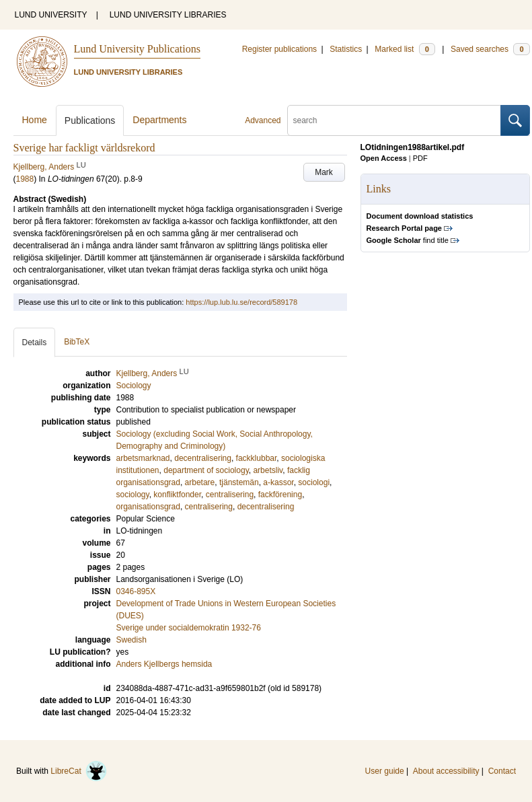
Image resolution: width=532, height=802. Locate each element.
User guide (385, 771)
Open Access (384, 158)
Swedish (131, 640)
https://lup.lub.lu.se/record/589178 (241, 302)
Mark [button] (324, 172)
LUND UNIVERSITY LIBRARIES (168, 15)
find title (408, 240)
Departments (159, 120)
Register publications (279, 49)
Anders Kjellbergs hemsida (164, 664)
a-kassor (278, 482)
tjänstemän (239, 482)
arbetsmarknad (143, 458)
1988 (25, 179)
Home (35, 120)
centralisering (230, 495)
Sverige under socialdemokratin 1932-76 (189, 628)
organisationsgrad (148, 507)
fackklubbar (257, 458)
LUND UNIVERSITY (51, 15)
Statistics (346, 49)
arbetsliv (268, 470)
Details (35, 342)
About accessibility (446, 771)
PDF (420, 158)
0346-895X (136, 591)
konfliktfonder (177, 495)
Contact (502, 771)
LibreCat (79, 771)
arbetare (200, 482)
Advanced (263, 120)
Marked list (405, 49)
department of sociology (206, 470)
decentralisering (203, 458)
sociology (133, 495)
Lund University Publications (137, 49)
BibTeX (77, 342)
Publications (90, 120)
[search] (394, 120)
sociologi (314, 482)
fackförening (280, 495)
